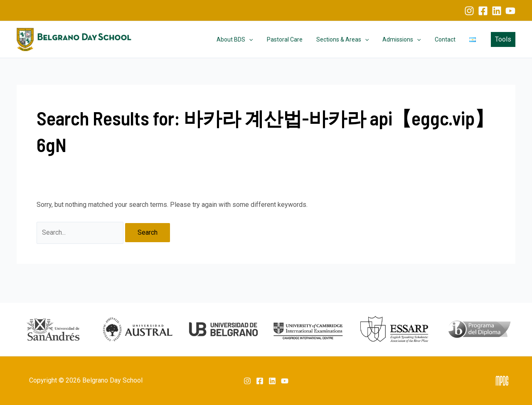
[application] (261, 39)
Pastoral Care (294, 39)
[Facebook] (483, 11)
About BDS (246, 39)
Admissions (407, 39)
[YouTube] (510, 11)
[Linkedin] (497, 11)
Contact (448, 39)
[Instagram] (469, 11)
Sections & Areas (350, 39)
